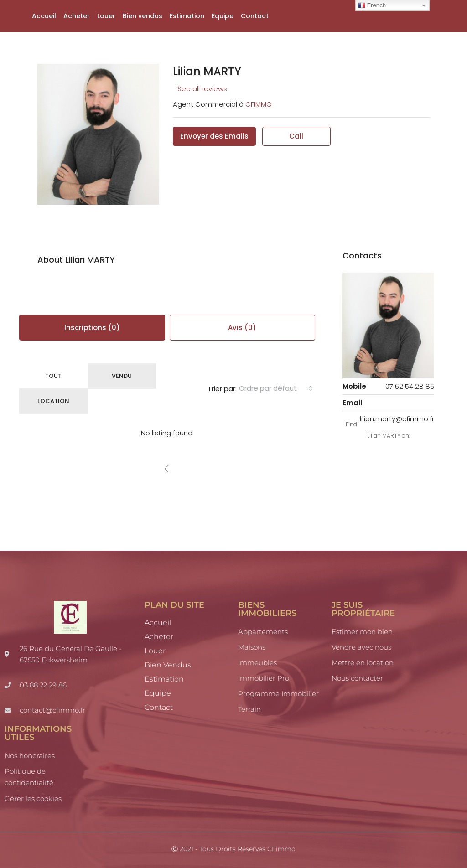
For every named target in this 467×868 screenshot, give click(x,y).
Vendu (122, 376)
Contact (255, 16)
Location (53, 401)
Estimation (187, 16)
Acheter (77, 16)
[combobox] (276, 388)
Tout (53, 376)
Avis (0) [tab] (242, 328)
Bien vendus (143, 16)
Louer (106, 16)
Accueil (44, 16)
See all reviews (202, 89)
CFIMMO (259, 104)
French (372, 5)
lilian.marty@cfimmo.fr (397, 419)
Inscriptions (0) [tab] (92, 328)
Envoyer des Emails (214, 136)
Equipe (223, 16)
